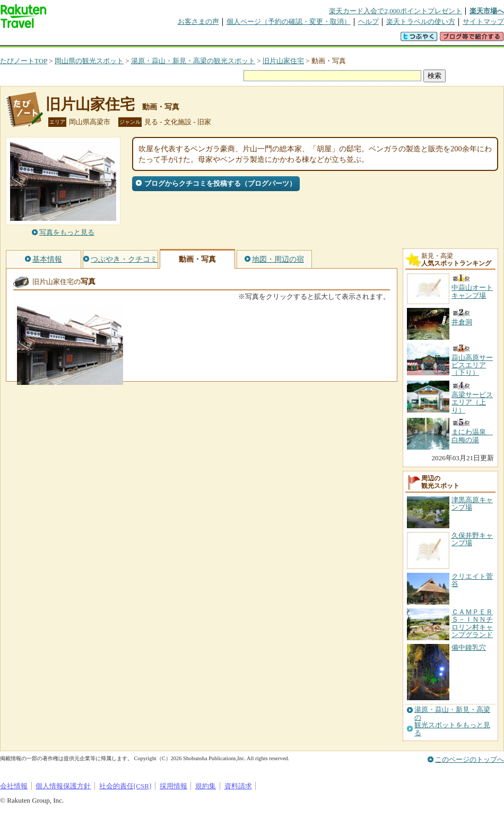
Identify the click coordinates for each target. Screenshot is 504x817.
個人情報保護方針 (63, 786)
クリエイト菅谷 (472, 580)
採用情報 (173, 786)
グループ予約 (211, 40)
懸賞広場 (124, 40)
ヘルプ (368, 21)
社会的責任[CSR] (125, 786)
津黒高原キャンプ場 (472, 504)
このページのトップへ (470, 759)
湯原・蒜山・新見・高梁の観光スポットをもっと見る (452, 721)
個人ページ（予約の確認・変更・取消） (289, 21)
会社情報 (14, 786)
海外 (81, 40)
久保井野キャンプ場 (472, 539)
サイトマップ (483, 21)
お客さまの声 (198, 21)
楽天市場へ (487, 11)
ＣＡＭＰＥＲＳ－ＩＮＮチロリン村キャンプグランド (472, 623)
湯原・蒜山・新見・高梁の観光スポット (193, 61)
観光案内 (255, 40)
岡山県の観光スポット (89, 61)
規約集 (206, 786)
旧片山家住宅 (283, 61)
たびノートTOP (24, 61)
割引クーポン (168, 40)
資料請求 (238, 786)
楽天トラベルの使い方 (421, 21)
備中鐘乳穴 (469, 647)
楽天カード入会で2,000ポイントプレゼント (396, 11)
